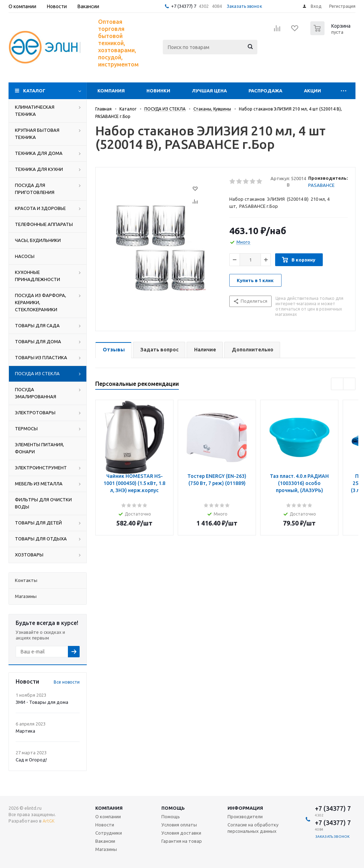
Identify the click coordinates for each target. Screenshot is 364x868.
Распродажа (265, 91)
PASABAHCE (321, 185)
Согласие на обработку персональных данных (253, 828)
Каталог (34, 91)
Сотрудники (109, 833)
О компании (108, 816)
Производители (245, 816)
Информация (245, 808)
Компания (111, 91)
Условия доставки (181, 833)
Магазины (106, 849)
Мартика (25, 731)
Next (349, 384)
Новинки (158, 91)
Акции (312, 91)
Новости (105, 825)
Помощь (173, 808)
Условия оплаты (179, 825)
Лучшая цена (209, 91)
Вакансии (105, 841)
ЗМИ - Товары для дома (42, 702)
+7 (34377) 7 (184, 6)
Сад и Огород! (31, 760)
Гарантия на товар (182, 841)
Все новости (67, 682)
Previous (337, 384)
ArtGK (49, 821)
